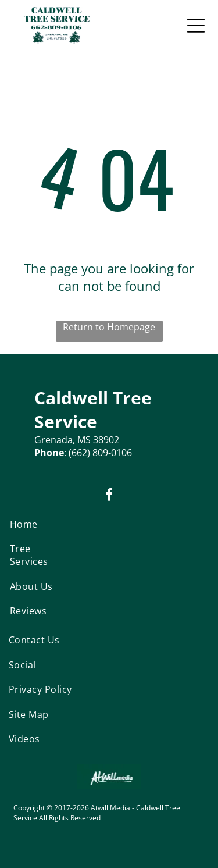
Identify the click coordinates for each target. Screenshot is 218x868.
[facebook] (109, 497)
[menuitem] (35, 524)
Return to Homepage (109, 327)
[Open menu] (196, 26)
